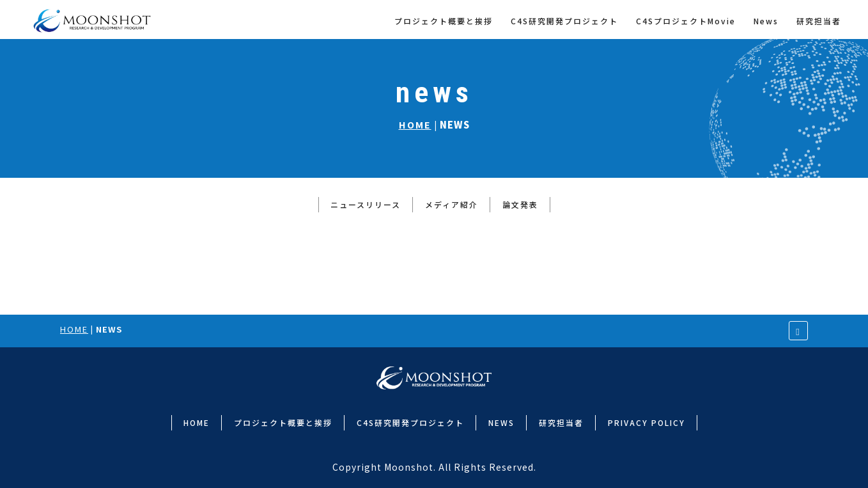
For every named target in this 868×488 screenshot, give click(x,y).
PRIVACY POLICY (647, 422)
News (766, 21)
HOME (415, 124)
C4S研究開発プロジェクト (564, 21)
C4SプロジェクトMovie (686, 21)
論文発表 (520, 204)
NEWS (501, 422)
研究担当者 (819, 21)
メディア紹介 (452, 204)
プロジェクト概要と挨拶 (444, 21)
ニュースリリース (366, 204)
